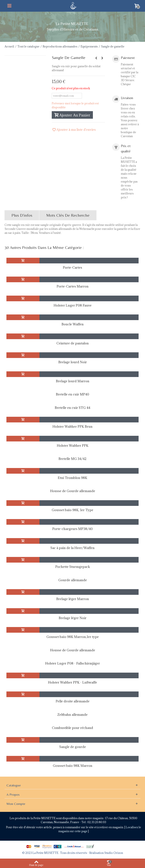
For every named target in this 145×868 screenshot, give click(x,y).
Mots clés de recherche (68, 215)
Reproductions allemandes (60, 46)
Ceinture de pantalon (73, 343)
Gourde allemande (73, 580)
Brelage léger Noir (73, 618)
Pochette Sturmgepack (73, 567)
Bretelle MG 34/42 (72, 459)
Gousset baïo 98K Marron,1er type (73, 637)
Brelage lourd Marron (73, 381)
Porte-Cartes (72, 268)
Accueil (9, 46)
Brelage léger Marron (73, 599)
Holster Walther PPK (73, 446)
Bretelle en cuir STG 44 (72, 408)
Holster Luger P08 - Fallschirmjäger (72, 663)
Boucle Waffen (73, 324)
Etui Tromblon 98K (72, 478)
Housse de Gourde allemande (73, 491)
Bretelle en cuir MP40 (72, 394)
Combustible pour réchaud (72, 728)
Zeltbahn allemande (72, 715)
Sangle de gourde (73, 747)
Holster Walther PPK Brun (72, 427)
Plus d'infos (22, 215)
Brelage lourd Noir (73, 362)
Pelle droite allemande (73, 701)
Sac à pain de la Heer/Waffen (72, 548)
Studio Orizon (114, 853)
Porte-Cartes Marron (73, 286)
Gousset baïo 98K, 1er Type (72, 510)
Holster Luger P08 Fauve (73, 305)
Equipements (89, 46)
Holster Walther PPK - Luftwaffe (72, 682)
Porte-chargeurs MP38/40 (72, 529)
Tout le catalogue (28, 46)
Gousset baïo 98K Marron (73, 766)
